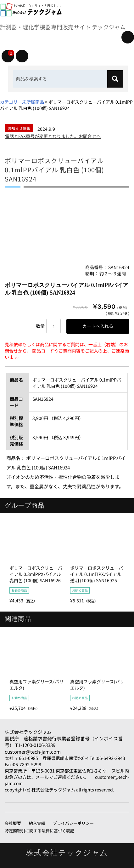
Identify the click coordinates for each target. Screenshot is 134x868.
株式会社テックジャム (28, 732)
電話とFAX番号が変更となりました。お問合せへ (53, 136)
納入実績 (37, 823)
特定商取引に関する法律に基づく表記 (39, 831)
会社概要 (13, 823)
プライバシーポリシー (73, 823)
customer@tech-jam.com (33, 752)
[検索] (115, 79)
